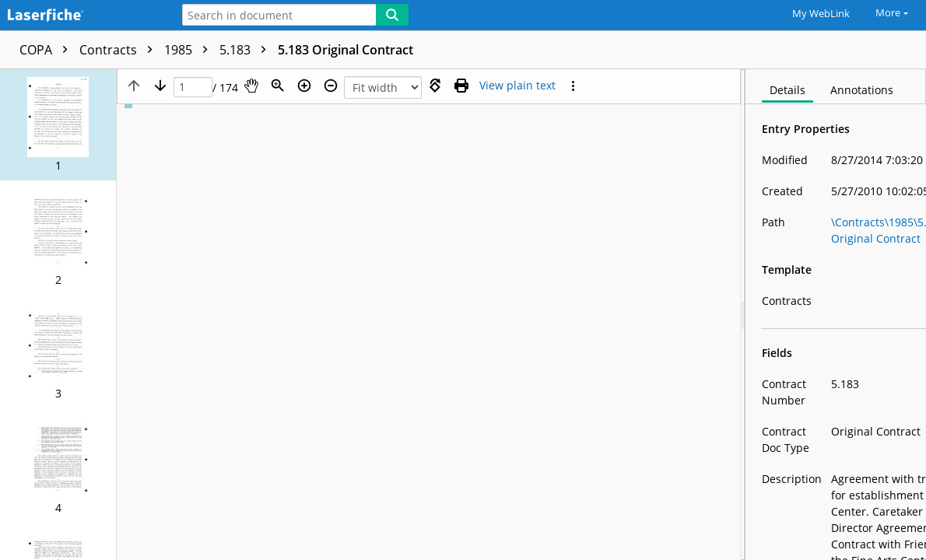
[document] (836, 315)
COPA (47, 50)
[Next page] (160, 86)
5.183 (247, 50)
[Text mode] (517, 86)
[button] (58, 125)
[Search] (392, 15)
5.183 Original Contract (345, 50)
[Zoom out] (331, 86)
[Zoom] (278, 86)
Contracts (120, 50)
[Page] (193, 87)
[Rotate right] (435, 86)
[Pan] (251, 86)
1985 (190, 50)
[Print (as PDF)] (461, 86)
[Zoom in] (304, 86)
